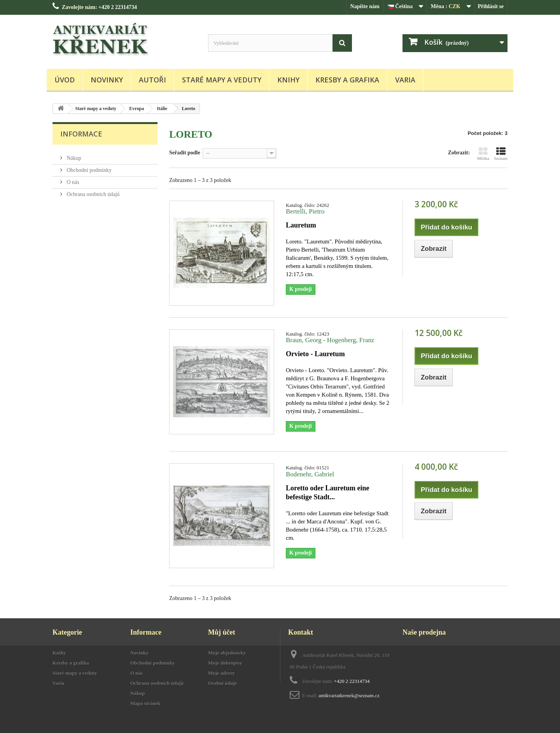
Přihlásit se (491, 6)
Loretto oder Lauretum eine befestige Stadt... (327, 492)
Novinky (107, 80)
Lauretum (301, 225)
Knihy (288, 80)
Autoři (152, 80)
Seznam (501, 154)
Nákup (73, 155)
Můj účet (221, 632)
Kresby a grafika (347, 80)
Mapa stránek (145, 703)
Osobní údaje (222, 683)
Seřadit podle (185, 153)
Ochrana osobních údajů (93, 191)
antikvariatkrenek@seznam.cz (349, 695)
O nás (72, 179)
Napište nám (365, 6)
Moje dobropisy (225, 663)
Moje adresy (221, 673)
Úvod (65, 80)
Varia (405, 80)
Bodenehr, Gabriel (310, 474)
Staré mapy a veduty (222, 80)
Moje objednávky (227, 653)
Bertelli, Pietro (305, 211)
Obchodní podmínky (88, 167)
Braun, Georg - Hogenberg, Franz (330, 340)
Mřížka (483, 154)
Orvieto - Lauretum (315, 354)
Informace (81, 134)
